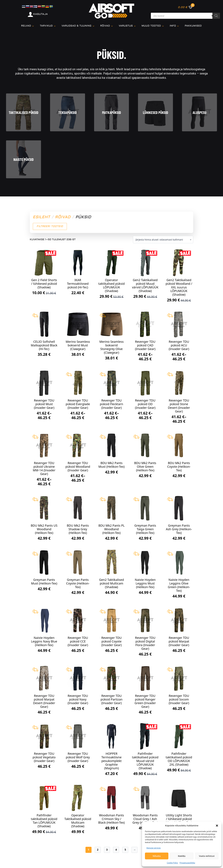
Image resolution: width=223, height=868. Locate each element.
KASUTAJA (41, 14)
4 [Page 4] (116, 850)
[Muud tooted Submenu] (164, 26)
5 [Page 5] (125, 850)
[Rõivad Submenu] (113, 26)
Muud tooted (151, 26)
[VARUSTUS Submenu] (136, 26)
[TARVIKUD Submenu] (56, 26)
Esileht (42, 217)
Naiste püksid (24, 159)
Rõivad (105, 26)
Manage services (154, 848)
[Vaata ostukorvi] (185, 7)
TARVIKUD (46, 26)
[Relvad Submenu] (34, 26)
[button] (217, 826)
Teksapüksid (67, 112)
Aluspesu (199, 112)
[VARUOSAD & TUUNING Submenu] (94, 26)
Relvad (26, 26)
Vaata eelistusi (207, 856)
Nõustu (157, 856)
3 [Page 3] (107, 850)
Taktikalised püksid (23, 112)
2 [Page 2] (98, 850)
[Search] (216, 16)
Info (173, 26)
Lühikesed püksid (156, 112)
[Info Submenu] (179, 26)
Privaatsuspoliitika (187, 863)
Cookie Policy (172, 863)
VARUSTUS (126, 26)
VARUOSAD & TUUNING (77, 26)
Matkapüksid (112, 112)
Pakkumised (193, 26)
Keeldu (182, 856)
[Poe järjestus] (163, 240)
